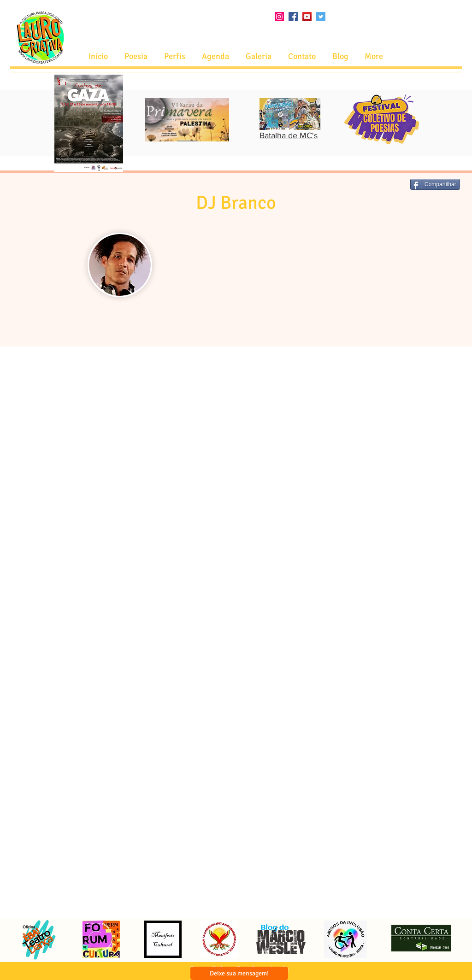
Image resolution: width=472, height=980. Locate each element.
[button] (215, 56)
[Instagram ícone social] (279, 17)
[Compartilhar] (435, 184)
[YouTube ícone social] (307, 17)
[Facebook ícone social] (293, 17)
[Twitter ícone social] (321, 17)
